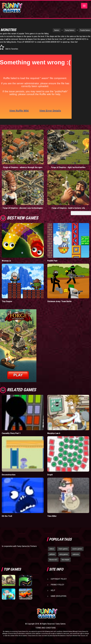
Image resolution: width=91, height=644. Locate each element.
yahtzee (52, 557)
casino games (77, 552)
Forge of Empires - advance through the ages (23, 170)
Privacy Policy (57, 587)
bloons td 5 (53, 562)
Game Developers (59, 599)
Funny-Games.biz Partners (27, 549)
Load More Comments (81, 216)
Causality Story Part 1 (11, 436)
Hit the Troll (7, 519)
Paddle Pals (52, 263)
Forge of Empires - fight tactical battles (68, 170)
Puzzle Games (75, 30)
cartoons (76, 557)
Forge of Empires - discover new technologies (23, 211)
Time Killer (52, 519)
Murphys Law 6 (54, 436)
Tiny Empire (7, 304)
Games (46, 30)
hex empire (66, 562)
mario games (63, 552)
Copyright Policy (59, 582)
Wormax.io (6, 263)
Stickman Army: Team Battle (59, 304)
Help (53, 593)
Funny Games (59, 30)
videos (52, 552)
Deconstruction (9, 477)
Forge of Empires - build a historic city (68, 211)
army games (64, 557)
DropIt (50, 477)
